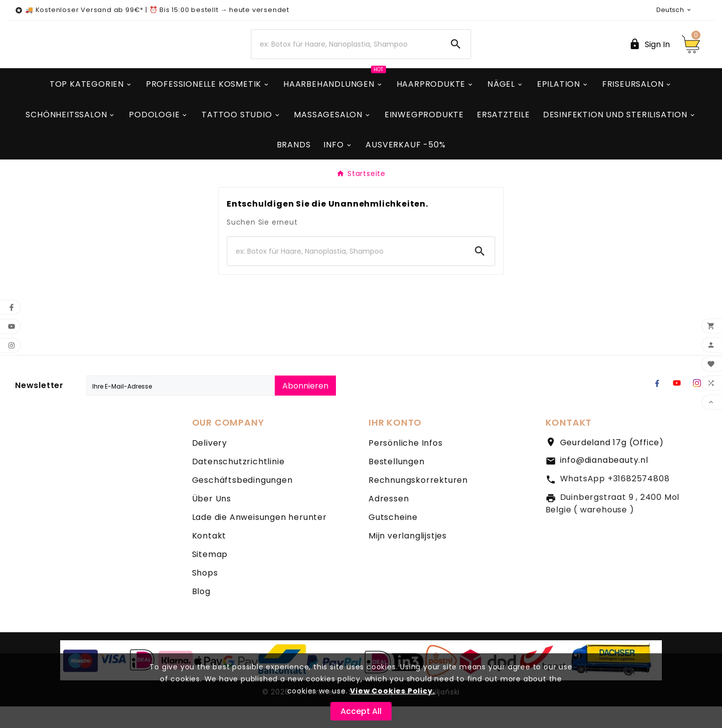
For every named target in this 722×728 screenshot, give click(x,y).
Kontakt (209, 557)
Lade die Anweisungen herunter (259, 539)
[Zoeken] (346, 55)
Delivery (210, 465)
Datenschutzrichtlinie (238, 483)
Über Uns (212, 520)
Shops (205, 594)
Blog (201, 613)
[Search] (456, 55)
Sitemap (210, 576)
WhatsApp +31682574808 (615, 500)
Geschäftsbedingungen (242, 502)
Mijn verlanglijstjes (408, 557)
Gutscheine (393, 539)
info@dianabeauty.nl (604, 482)
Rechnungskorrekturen (418, 502)
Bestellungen (397, 483)
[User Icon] (649, 55)
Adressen (389, 520)
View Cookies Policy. (392, 691)
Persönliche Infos (406, 465)
